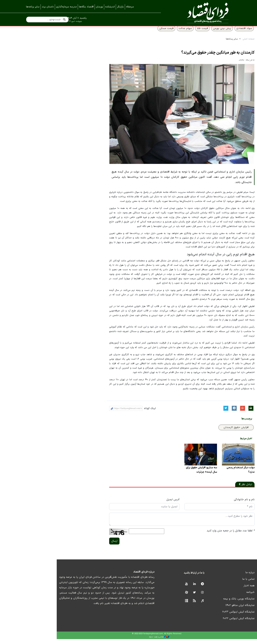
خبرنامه (227, 597)
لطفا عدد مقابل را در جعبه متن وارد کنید (207, 536)
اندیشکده (110, 7)
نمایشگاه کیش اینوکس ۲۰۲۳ (215, 617)
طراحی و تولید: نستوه (131, 642)
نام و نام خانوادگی (221, 505)
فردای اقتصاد (201, 13)
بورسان (99, 7)
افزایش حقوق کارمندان (213, 431)
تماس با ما (225, 584)
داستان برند (48, 7)
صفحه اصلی (225, 43)
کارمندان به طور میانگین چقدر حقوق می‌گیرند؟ (194, 57)
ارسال (84, 546)
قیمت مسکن (143, 32)
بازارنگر (120, 7)
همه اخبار (225, 591)
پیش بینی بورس (198, 32)
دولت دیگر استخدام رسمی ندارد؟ (217, 475)
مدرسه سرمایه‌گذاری (66, 7)
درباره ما (226, 578)
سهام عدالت (162, 32)
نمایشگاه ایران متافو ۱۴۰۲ (216, 610)
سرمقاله (130, 7)
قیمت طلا (179, 32)
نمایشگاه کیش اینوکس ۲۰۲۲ (215, 624)
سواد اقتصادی (221, 32)
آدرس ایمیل (146, 505)
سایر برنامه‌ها (33, 7)
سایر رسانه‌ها (208, 43)
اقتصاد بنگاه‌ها (86, 7)
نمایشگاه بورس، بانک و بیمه (215, 604)
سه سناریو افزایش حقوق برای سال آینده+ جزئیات (176, 475)
